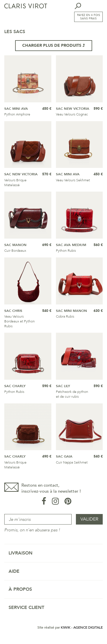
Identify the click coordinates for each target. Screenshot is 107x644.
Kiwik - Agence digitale (82, 627)
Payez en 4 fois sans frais (89, 17)
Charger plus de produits (53, 45)
